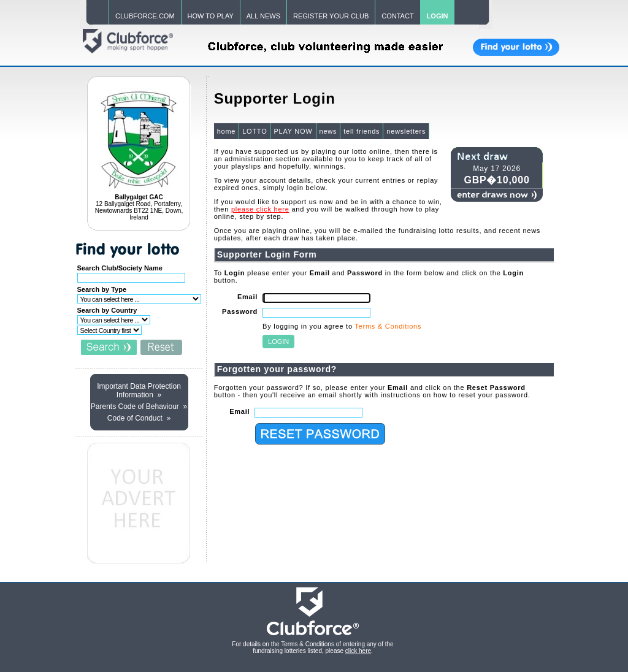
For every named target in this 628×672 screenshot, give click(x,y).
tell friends (362, 131)
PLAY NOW (293, 131)
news (328, 131)
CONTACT (397, 16)
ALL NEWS (263, 16)
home (227, 131)
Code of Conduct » (139, 418)
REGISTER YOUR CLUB (331, 16)
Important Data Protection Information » (139, 391)
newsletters (406, 131)
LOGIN (438, 16)
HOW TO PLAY (211, 16)
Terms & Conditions (388, 326)
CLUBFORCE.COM (145, 16)
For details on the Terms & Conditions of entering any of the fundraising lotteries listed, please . (312, 647)
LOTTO (255, 131)
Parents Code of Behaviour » (139, 407)
